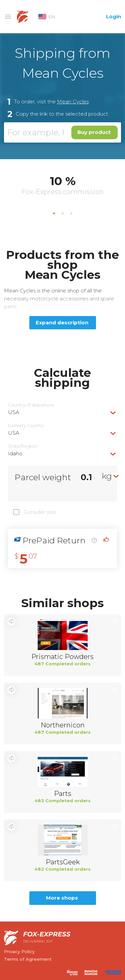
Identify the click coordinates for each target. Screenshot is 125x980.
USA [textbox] (14, 412)
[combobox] (62, 412)
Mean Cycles (73, 102)
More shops (62, 898)
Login (113, 16)
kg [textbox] (107, 476)
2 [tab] (63, 213)
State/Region (22, 446)
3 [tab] (71, 213)
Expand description (62, 323)
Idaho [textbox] (15, 453)
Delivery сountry (26, 426)
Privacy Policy (19, 951)
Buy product (94, 132)
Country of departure (31, 405)
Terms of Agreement (28, 959)
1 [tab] (54, 213)
